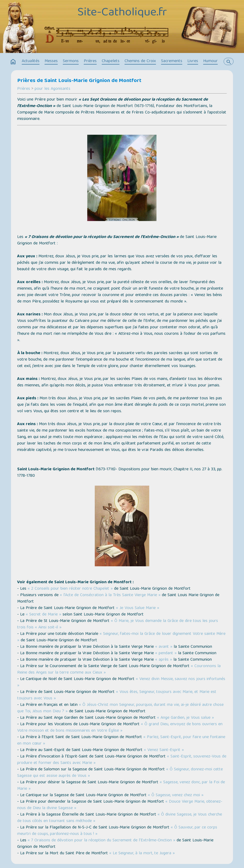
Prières (90, 61)
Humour (210, 61)
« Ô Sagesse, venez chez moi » (176, 795)
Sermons (71, 61)
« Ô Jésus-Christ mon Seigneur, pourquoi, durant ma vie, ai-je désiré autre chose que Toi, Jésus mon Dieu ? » (120, 708)
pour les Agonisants (52, 89)
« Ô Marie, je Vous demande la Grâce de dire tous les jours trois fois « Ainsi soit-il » (118, 624)
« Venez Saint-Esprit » (164, 750)
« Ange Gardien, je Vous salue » (185, 718)
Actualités (31, 61)
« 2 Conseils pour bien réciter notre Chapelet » (70, 589)
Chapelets (111, 61)
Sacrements (172, 61)
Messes (51, 61)
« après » (164, 660)
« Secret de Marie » (43, 615)
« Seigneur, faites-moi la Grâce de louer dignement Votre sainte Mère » (121, 637)
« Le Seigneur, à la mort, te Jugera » (142, 853)
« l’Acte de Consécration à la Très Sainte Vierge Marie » (110, 595)
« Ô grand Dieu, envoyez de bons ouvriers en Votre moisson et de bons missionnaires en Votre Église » (120, 728)
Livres (193, 61)
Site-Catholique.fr (122, 13)
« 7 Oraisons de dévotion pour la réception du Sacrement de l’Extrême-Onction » (101, 841)
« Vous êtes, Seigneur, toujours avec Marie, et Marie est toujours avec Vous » (117, 695)
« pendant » (166, 653)
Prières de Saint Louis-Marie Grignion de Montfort (79, 81)
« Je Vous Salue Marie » (138, 608)
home (13, 62)
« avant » (164, 647)
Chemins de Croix (140, 61)
